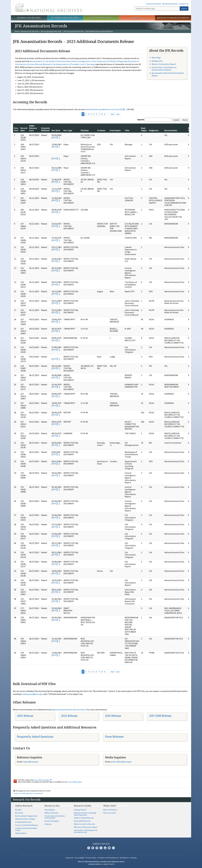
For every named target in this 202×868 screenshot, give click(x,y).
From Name (115, 130)
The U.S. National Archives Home (48, 8)
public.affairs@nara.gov (121, 762)
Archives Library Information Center (26, 829)
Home (17, 31)
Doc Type (68, 130)
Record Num (24, 129)
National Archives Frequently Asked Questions (85, 814)
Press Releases (114, 737)
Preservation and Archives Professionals (55, 817)
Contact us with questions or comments (28, 793)
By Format (19, 813)
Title (127, 130)
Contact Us (184, 4)
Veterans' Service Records (65, 18)
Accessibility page (74, 782)
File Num (85, 130)
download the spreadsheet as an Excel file (104, 109)
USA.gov (134, 858)
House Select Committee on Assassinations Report (164, 69)
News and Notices (110, 810)
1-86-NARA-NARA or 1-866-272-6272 (101, 864)
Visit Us (137, 18)
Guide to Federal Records (84, 818)
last (118, 114)
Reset (185, 120)
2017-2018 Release (160, 716)
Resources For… (53, 806)
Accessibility (80, 858)
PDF (54, 137)
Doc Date (56, 130)
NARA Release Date (33, 128)
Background (157, 61)
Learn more (179, 863)
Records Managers (52, 821)
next (113, 114)
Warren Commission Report (164, 64)
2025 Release (25, 716)
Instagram (97, 848)
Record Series (171, 130)
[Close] (199, 844)
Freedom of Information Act (108, 858)
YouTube (105, 848)
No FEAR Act (125, 858)
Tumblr (101, 848)
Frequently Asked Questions (35, 737)
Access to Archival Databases (27, 825)
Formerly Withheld (45, 129)
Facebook (89, 848)
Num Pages (144, 129)
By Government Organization (26, 816)
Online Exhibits (21, 833)
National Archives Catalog (25, 819)
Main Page (156, 58)
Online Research (24, 806)
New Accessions (110, 813)
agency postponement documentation (69, 710)
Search (184, 9)
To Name (101, 130)
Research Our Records (29, 18)
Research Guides (83, 806)
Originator (154, 130)
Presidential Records (23, 822)
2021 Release (113, 716)
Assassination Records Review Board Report (168, 74)
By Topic (18, 810)
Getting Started (80, 810)
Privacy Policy (91, 858)
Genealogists (50, 810)
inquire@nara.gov (31, 762)
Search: (141, 120)
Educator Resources (101, 18)
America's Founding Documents (173, 18)
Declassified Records (82, 821)
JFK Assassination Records (51, 31)
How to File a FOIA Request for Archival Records (86, 831)
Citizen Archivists (154, 4)
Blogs (109, 848)
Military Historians (51, 813)
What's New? (110, 806)
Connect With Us (101, 844)
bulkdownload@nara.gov (32, 694)
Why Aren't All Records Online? (86, 827)
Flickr (113, 848)
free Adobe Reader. (43, 780)
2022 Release (69, 716)
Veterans (48, 824)
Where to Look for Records (84, 824)
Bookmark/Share (170, 4)
